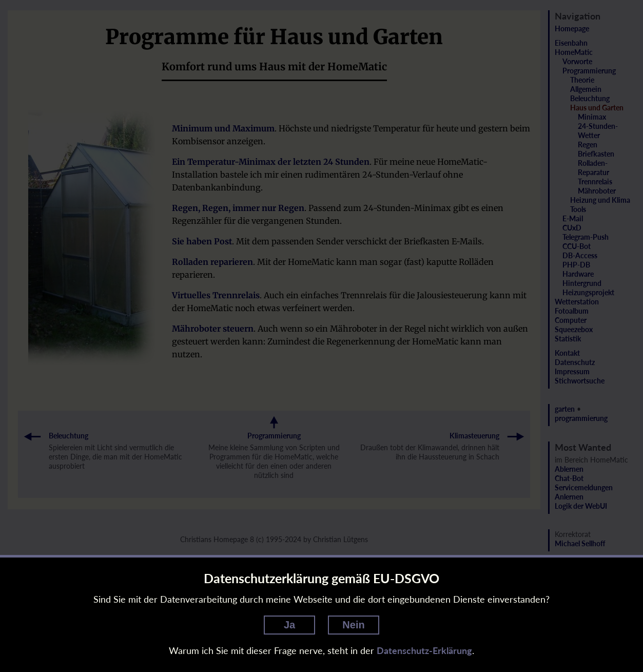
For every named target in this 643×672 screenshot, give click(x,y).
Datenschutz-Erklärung (424, 650)
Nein (353, 625)
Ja (289, 625)
